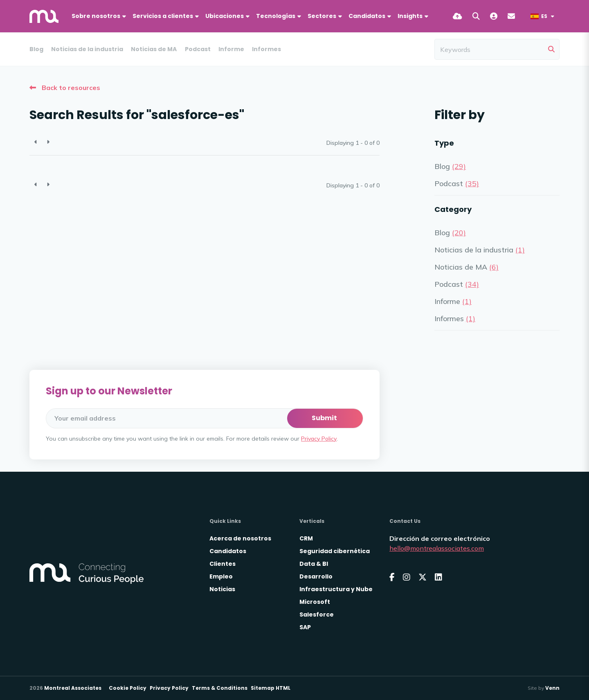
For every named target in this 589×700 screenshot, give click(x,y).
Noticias (222, 589)
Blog (36, 49)
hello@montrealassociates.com (437, 548)
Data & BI (314, 564)
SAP (305, 627)
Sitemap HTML (271, 688)
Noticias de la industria (87, 49)
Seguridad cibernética (335, 551)
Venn (552, 688)
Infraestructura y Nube (336, 589)
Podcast (198, 49)
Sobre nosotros (96, 16)
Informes (266, 49)
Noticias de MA (154, 49)
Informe (231, 49)
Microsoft (315, 602)
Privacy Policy (319, 439)
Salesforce (317, 614)
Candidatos (367, 16)
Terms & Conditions (220, 688)
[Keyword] (490, 49)
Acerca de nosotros (240, 538)
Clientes (223, 564)
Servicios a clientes (163, 16)
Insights (410, 16)
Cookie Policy (128, 688)
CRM (306, 538)
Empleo (221, 576)
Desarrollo (316, 576)
